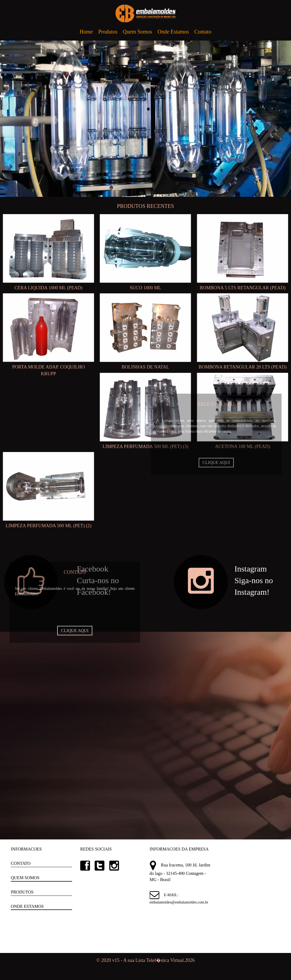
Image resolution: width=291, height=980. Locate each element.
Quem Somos (137, 32)
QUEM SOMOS (25, 878)
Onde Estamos (173, 32)
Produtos (108, 32)
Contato (203, 32)
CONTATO (21, 863)
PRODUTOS (22, 892)
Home (86, 32)
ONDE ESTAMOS (27, 906)
